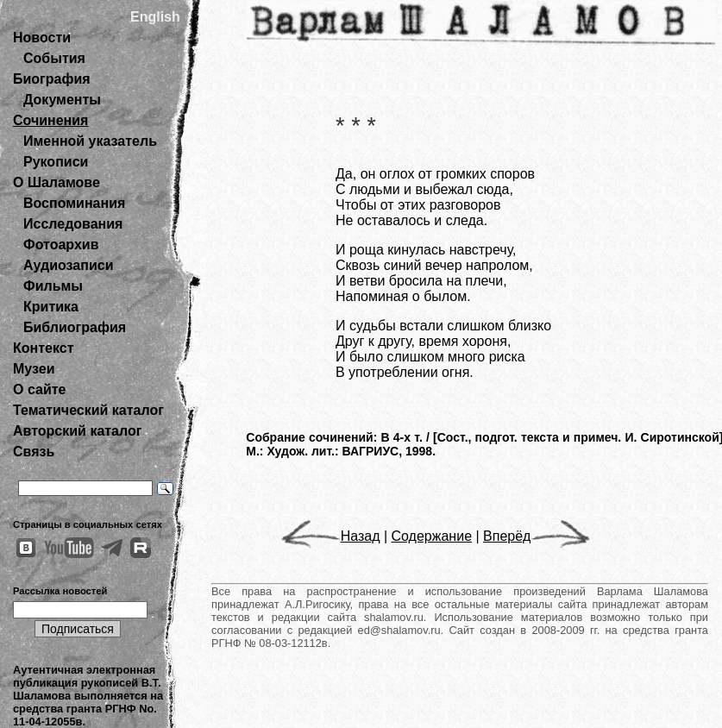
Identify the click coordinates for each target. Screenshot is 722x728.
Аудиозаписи (68, 265)
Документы (62, 100)
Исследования (73, 224)
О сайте (39, 389)
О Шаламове (57, 182)
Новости (42, 38)
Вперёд (537, 536)
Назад (331, 536)
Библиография (75, 327)
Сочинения (50, 120)
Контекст (43, 348)
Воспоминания (74, 203)
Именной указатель (90, 141)
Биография (52, 79)
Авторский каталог (77, 431)
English (155, 17)
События (54, 58)
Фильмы (53, 286)
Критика (51, 307)
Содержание (432, 536)
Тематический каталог (88, 410)
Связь (34, 452)
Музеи (34, 369)
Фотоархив (61, 245)
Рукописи (56, 162)
